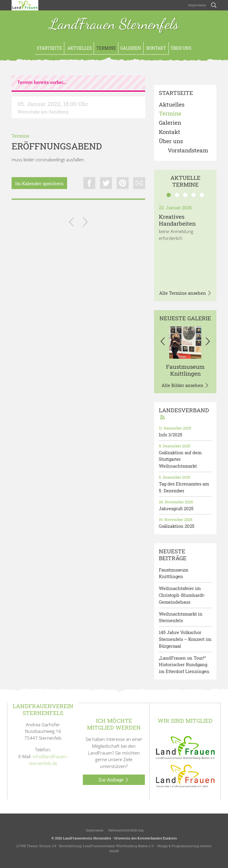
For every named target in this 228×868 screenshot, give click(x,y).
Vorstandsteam (188, 150)
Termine (106, 48)
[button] (163, 343)
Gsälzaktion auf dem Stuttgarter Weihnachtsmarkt (180, 459)
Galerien (131, 48)
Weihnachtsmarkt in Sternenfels (181, 617)
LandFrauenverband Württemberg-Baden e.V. (119, 846)
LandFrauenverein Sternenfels (87, 838)
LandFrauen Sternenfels (114, 25)
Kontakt (156, 48)
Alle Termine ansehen (185, 293)
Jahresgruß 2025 (176, 508)
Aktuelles (79, 48)
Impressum (197, 5)
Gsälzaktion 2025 (177, 526)
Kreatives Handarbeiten (177, 220)
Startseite (49, 48)
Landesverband (184, 413)
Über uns (181, 48)
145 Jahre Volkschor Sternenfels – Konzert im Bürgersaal (185, 639)
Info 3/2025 (171, 435)
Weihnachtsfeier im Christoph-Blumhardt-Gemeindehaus (182, 595)
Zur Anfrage (114, 780)
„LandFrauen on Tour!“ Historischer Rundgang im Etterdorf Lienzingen (184, 665)
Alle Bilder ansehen (185, 385)
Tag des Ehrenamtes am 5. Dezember (184, 487)
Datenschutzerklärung (126, 830)
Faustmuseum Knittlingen (185, 370)
